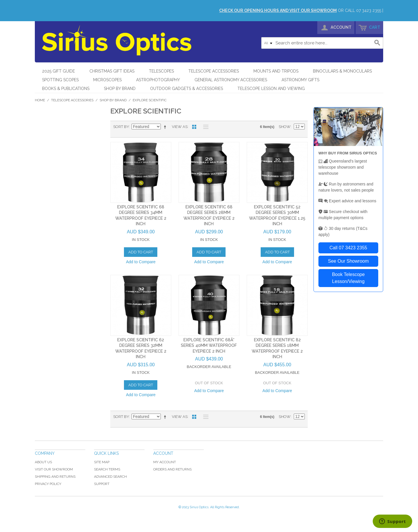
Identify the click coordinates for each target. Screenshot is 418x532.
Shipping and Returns (55, 477)
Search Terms (107, 469)
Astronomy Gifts (300, 80)
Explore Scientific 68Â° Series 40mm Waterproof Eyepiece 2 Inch (209, 346)
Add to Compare (141, 262)
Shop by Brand (120, 89)
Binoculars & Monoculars (342, 71)
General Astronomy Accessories (231, 80)
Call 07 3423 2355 (348, 248)
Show (285, 127)
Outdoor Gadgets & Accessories (187, 89)
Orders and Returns (172, 469)
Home (40, 100)
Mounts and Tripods (276, 71)
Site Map (102, 462)
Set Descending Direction (166, 127)
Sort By (121, 127)
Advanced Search (110, 477)
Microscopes (107, 80)
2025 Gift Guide (58, 71)
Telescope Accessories (214, 71)
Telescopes (161, 71)
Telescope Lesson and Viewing (271, 89)
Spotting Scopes (60, 80)
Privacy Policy (48, 484)
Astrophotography (158, 80)
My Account (165, 462)
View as (180, 127)
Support (102, 484)
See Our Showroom (348, 261)
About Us (43, 462)
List (204, 127)
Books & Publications (66, 89)
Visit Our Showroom (54, 469)
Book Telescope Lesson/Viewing (348, 278)
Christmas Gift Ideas (112, 71)
